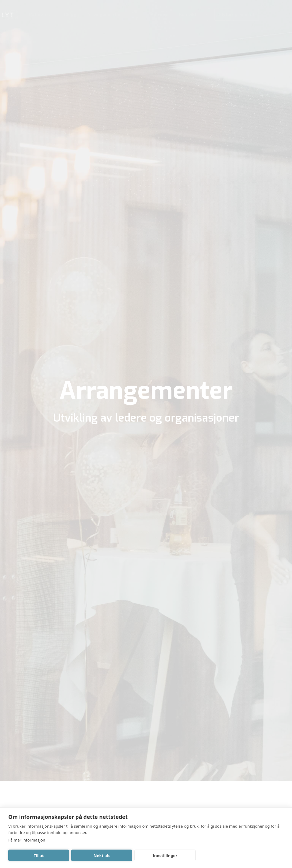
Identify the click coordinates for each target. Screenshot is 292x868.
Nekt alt (102, 855)
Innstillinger (165, 855)
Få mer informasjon (27, 840)
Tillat (39, 855)
